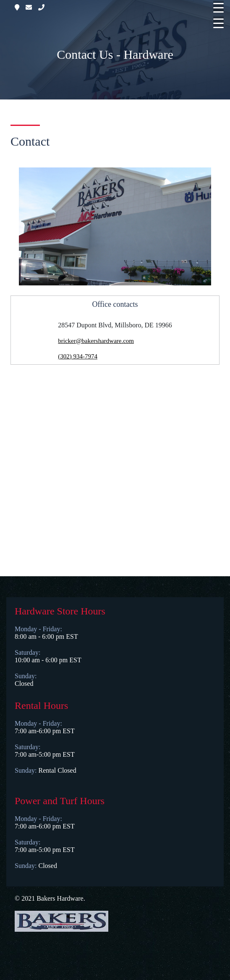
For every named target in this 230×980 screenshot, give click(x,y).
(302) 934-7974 (78, 356)
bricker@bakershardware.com (96, 341)
